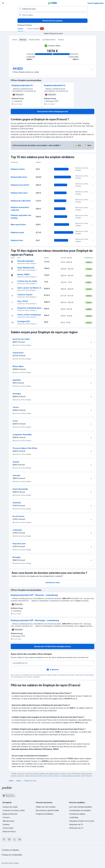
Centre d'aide (8, 828)
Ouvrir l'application (96, 3)
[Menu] (3, 3)
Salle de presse (8, 821)
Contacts (6, 817)
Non (88, 145)
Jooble (16, 863)
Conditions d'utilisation (33, 677)
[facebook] (4, 839)
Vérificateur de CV (76, 828)
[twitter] (14, 839)
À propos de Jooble (10, 807)
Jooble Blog (74, 817)
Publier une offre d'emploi (46, 807)
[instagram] (9, 839)
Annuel (15, 40)
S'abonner (53, 670)
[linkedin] (20, 839)
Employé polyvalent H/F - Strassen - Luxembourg (23, 86)
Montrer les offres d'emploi (85, 169)
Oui (78, 145)
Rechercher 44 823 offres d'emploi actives (53, 646)
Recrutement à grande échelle (47, 810)
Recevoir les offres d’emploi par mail (53, 111)
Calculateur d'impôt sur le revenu (82, 821)
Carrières (6, 824)
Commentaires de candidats (80, 810)
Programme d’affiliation (45, 814)
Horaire (61, 40)
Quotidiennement (49, 40)
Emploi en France (9, 831)
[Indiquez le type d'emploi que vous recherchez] (52, 9)
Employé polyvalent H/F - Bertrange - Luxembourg (55, 86)
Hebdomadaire (34, 40)
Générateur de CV (76, 824)
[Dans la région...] (52, 15)
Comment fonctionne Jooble (14, 810)
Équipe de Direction (10, 814)
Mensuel (23, 40)
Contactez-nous (52, 582)
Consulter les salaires (77, 814)
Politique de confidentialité (12, 855)
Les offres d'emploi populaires (81, 807)
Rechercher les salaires (52, 21)
